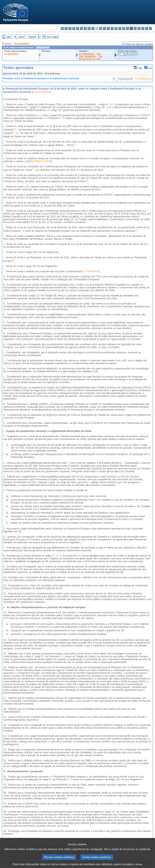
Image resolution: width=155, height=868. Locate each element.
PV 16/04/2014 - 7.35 (90, 54)
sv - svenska (150, 28)
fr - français (93, 28)
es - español (66, 28)
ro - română (135, 28)
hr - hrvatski (101, 28)
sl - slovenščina (143, 28)
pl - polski (127, 28)
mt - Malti (120, 28)
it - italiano (104, 28)
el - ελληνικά (85, 28)
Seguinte (32, 37)
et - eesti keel (81, 28)
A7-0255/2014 (11, 54)
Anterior (21, 37)
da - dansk (74, 28)
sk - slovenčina (139, 28)
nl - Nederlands (124, 28)
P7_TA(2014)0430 (128, 54)
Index (9, 37)
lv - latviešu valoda (108, 28)
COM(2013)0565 (42, 161)
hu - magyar (116, 28)
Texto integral (52, 37)
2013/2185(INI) (22, 44)
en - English (89, 28)
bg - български (62, 28)
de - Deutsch (78, 28)
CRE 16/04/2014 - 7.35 (90, 56)
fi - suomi (147, 28)
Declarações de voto (90, 59)
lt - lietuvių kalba (112, 28)
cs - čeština (70, 28)
